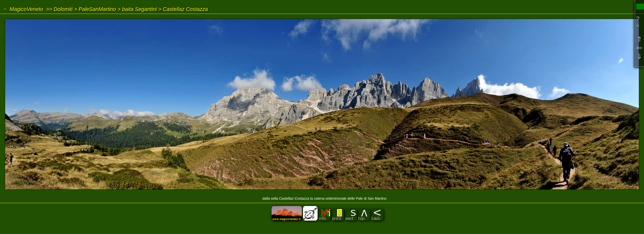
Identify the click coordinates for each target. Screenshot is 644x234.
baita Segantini (140, 9)
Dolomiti (63, 9)
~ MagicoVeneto (23, 9)
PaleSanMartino (97, 9)
